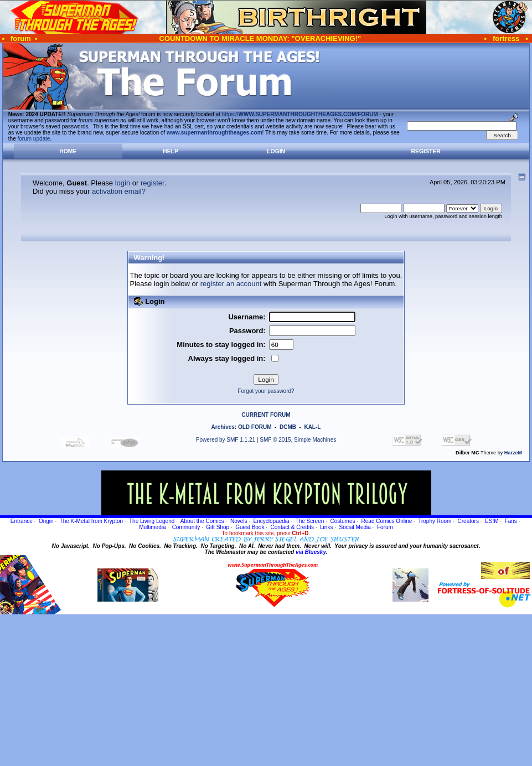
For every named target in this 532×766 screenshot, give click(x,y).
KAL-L (312, 427)
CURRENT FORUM (266, 415)
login (123, 183)
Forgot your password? (266, 391)
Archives (223, 427)
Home (68, 151)
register (153, 183)
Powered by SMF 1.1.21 (226, 440)
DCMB (288, 427)
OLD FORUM (255, 427)
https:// (300, 114)
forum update (34, 139)
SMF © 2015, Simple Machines (298, 440)
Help (171, 151)
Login (276, 151)
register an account (231, 284)
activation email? (119, 191)
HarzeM (513, 453)
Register (426, 151)
